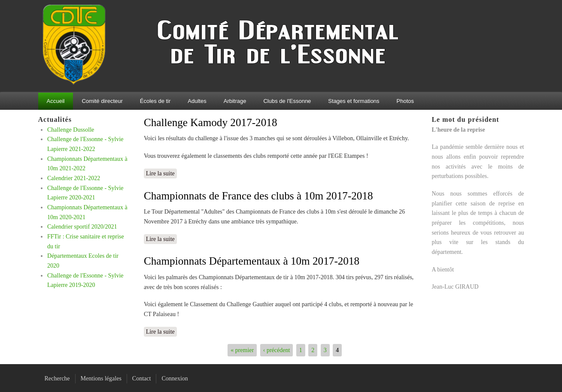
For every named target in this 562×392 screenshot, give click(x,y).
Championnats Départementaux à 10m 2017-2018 (252, 261)
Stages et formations (354, 101)
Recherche (57, 378)
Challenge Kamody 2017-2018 (211, 122)
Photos (405, 101)
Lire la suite (161, 173)
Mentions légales (101, 378)
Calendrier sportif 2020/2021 (82, 227)
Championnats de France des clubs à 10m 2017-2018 (258, 196)
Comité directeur (102, 101)
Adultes (197, 101)
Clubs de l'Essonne (287, 101)
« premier (242, 350)
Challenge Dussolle (71, 130)
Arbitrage (235, 101)
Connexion (175, 378)
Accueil (56, 101)
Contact (142, 378)
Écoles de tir (155, 101)
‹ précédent (277, 350)
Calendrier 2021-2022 (74, 178)
